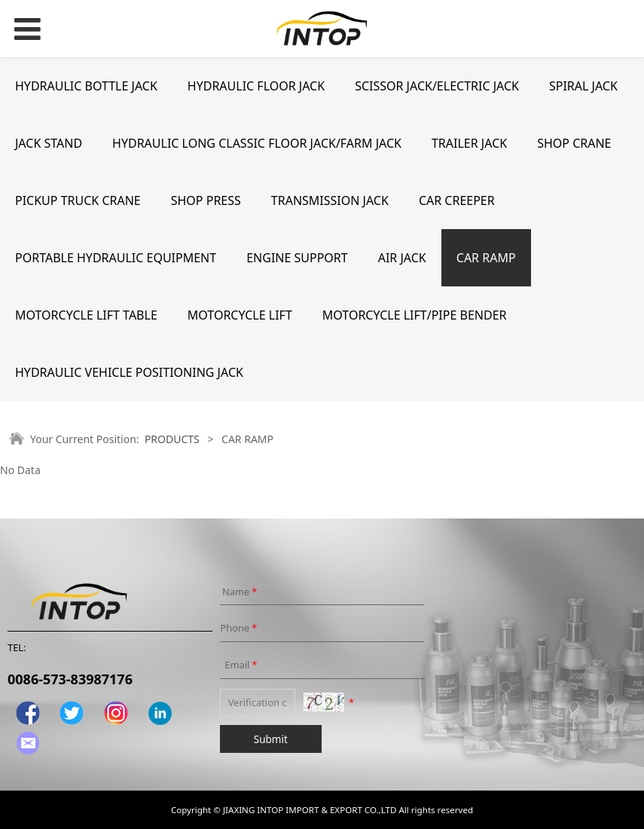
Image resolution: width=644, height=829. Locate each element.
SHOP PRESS (206, 200)
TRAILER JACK (469, 143)
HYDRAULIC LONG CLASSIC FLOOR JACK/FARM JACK (257, 143)
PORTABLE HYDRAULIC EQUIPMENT (116, 258)
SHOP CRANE (574, 143)
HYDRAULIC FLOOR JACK (256, 86)
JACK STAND (49, 143)
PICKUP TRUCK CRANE (78, 200)
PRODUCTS (172, 439)
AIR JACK (402, 258)
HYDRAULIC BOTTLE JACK (86, 86)
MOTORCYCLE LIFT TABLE (86, 315)
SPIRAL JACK (583, 86)
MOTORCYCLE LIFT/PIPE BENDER (415, 315)
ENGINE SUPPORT (297, 258)
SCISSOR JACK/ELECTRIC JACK (437, 86)
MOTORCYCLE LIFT (240, 315)
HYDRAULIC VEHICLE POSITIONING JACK (129, 372)
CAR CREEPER (457, 200)
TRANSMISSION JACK (330, 200)
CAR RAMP (486, 258)
